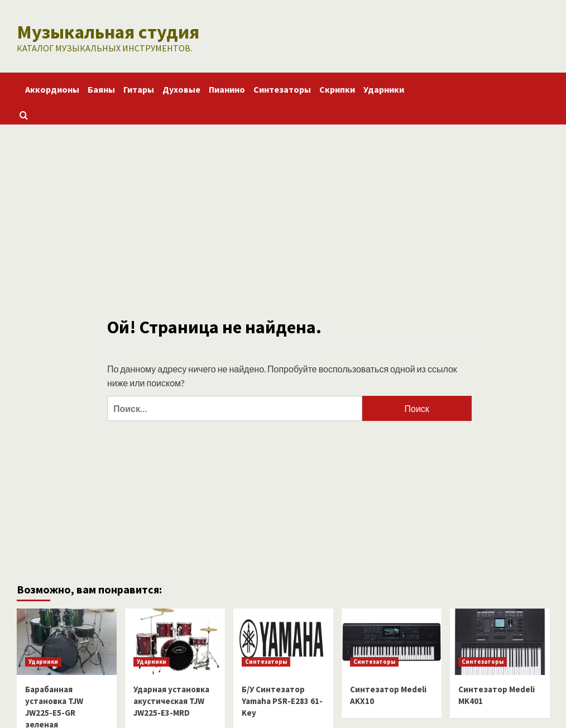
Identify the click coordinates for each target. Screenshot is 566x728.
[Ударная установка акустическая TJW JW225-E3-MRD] (175, 641)
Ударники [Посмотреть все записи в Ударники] (43, 660)
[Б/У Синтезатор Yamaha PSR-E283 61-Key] (283, 641)
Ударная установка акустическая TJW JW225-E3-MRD (171, 700)
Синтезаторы (282, 88)
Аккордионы (52, 88)
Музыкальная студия (104, 31)
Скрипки (337, 88)
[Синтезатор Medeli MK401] (500, 641)
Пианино (227, 88)
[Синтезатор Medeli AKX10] (392, 641)
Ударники (384, 88)
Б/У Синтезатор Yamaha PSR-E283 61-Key (282, 700)
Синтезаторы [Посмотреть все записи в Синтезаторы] (266, 660)
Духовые (181, 88)
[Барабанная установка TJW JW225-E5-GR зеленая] (67, 641)
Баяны (101, 88)
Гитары (139, 88)
